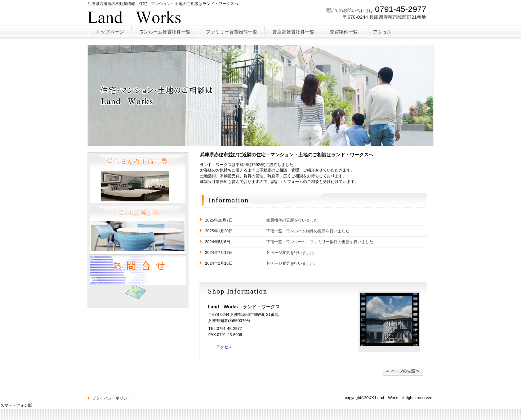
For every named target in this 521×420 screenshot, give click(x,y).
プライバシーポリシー (112, 398)
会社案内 (138, 230)
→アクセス (220, 347)
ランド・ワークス (141, 16)
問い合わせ (138, 281)
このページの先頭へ (403, 371)
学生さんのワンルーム (138, 179)
